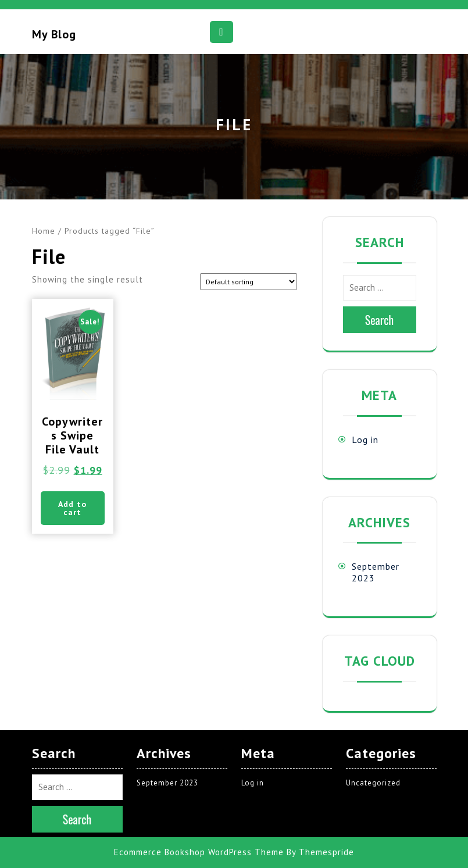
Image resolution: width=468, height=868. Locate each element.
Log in (365, 440)
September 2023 (167, 783)
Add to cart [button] (72, 508)
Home (44, 231)
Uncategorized (373, 783)
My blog (54, 34)
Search (380, 320)
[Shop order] (249, 282)
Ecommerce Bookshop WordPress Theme (199, 852)
